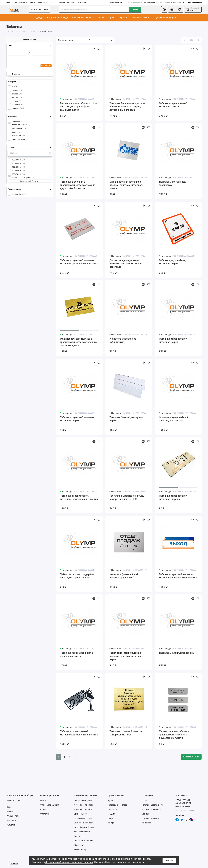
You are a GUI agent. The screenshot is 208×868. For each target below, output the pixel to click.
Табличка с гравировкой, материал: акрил (173, 340)
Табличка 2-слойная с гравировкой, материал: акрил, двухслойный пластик (78, 185)
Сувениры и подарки (166, 18)
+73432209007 (172, 2)
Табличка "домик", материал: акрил (126, 419)
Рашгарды (79, 836)
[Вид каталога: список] (191, 40)
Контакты (82, 2)
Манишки (78, 845)
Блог (53, 2)
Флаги (102, 18)
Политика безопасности (153, 805)
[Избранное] (180, 9)
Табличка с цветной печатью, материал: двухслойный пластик (79, 262)
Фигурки (112, 823)
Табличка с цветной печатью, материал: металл (127, 733)
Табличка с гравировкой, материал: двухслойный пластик (79, 733)
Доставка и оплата (150, 818)
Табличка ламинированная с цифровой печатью (77, 654)
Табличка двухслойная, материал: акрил (172, 262)
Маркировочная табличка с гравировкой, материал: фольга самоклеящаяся (78, 342)
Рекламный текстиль (84, 18)
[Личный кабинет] (164, 9)
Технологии (43, 2)
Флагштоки (45, 814)
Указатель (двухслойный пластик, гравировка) (124, 576)
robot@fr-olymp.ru (142, 2)
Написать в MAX (117, 2)
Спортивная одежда (58, 18)
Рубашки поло (13, 816)
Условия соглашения (151, 809)
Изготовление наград (118, 805)
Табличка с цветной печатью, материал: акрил (77, 419)
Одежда (40, 18)
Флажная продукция (50, 805)
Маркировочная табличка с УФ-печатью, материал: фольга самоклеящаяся (78, 106)
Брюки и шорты (13, 800)
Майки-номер (80, 850)
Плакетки (112, 809)
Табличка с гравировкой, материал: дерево (173, 497)
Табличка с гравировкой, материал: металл (173, 105)
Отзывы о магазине (66, 2)
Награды (112, 818)
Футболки (11, 825)
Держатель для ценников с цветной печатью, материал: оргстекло (126, 264)
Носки (9, 807)
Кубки (111, 800)
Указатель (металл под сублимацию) (123, 340)
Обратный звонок (183, 806)
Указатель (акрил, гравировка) (177, 653)
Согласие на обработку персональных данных (69, 862)
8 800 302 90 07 (183, 803)
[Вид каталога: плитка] (184, 40)
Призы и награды (118, 18)
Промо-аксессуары (141, 18)
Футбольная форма (83, 818)
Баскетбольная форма (84, 823)
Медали (111, 814)
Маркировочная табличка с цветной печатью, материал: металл (126, 185)
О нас (9, 2)
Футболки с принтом (83, 805)
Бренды (145, 814)
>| (75, 757)
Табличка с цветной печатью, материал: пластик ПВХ (127, 497)
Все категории (39, 9)
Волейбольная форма (84, 827)
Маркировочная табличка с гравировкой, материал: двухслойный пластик (175, 735)
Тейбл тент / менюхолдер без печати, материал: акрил (77, 576)
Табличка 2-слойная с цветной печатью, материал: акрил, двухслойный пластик (127, 106)
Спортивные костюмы (84, 841)
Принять (169, 861)
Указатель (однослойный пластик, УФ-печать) (173, 419)
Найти (135, 9)
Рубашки (11, 811)
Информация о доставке (25, 2)
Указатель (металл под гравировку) (172, 183)
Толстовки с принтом (84, 809)
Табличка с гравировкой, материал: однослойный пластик (79, 497)
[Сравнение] (172, 9)
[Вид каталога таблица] (198, 40)
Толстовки (11, 820)
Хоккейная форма (82, 832)
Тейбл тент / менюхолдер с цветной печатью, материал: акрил (126, 656)
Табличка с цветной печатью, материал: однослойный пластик (178, 576)
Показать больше (191, 757)
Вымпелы (45, 809)
